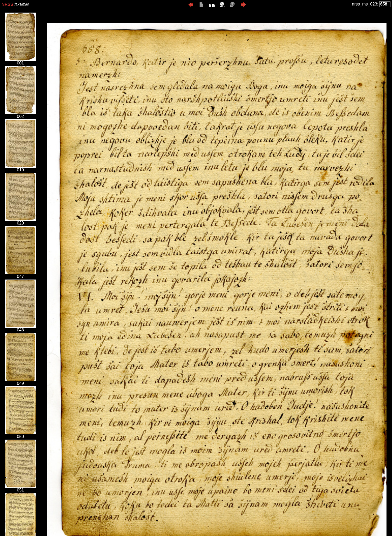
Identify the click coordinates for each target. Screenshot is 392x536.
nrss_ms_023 (365, 4)
